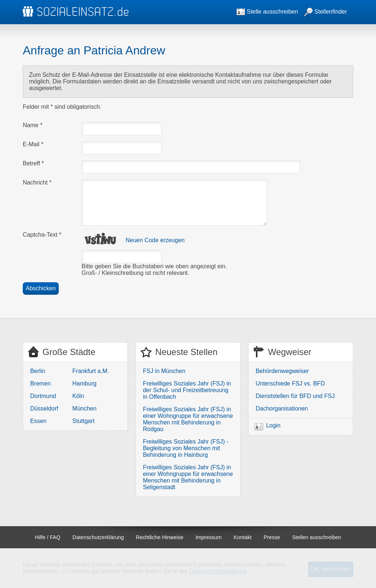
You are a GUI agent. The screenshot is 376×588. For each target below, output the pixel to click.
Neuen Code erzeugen (155, 240)
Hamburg (84, 383)
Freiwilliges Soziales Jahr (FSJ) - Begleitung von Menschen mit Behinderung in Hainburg (186, 448)
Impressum (208, 537)
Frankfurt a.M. (91, 371)
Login (273, 425)
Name (32, 125)
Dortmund (43, 396)
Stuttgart (83, 421)
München (84, 408)
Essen (38, 421)
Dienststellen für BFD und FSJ (295, 396)
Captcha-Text (42, 235)
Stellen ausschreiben (317, 537)
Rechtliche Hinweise (160, 537)
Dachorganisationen (282, 408)
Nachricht (37, 182)
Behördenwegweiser (282, 371)
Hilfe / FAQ (48, 537)
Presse (272, 537)
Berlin (38, 371)
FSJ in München (164, 371)
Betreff (33, 163)
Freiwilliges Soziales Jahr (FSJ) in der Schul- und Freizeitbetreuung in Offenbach (187, 390)
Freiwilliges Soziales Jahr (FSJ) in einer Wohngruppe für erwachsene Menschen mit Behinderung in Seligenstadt (188, 477)
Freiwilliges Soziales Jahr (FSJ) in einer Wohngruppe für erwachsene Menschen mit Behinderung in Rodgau (188, 419)
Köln (78, 396)
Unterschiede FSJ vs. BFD (290, 383)
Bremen (40, 383)
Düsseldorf (44, 408)
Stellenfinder (326, 12)
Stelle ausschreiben (267, 12)
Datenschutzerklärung (98, 537)
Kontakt (243, 537)
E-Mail (33, 144)
